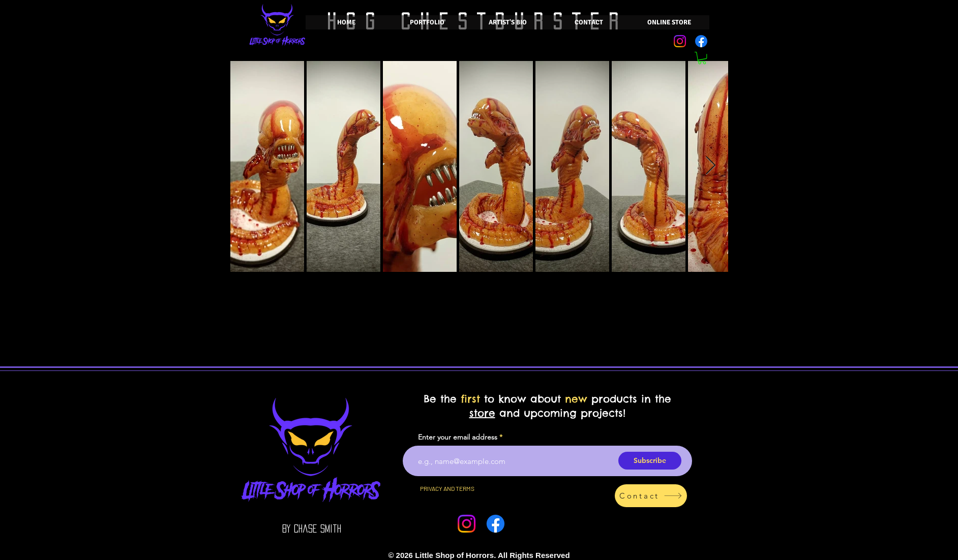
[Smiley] (391, 555)
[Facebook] (701, 41)
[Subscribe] (650, 461)
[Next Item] (711, 166)
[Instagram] (680, 41)
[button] (702, 58)
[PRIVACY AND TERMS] (447, 488)
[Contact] (651, 496)
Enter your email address (458, 437)
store (482, 413)
